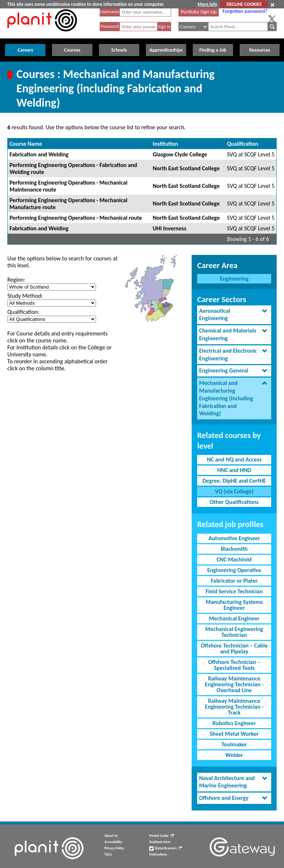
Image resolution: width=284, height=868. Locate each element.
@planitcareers (166, 848)
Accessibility (113, 842)
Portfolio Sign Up (199, 12)
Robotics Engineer (234, 723)
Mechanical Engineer (234, 618)
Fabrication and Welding (39, 154)
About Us (111, 836)
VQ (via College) (234, 491)
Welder (234, 755)
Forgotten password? (245, 11)
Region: (16, 280)
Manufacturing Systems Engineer (234, 605)
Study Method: (25, 296)
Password (109, 26)
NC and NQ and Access (234, 459)
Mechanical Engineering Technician (234, 632)
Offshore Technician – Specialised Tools (234, 665)
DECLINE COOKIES (244, 4)
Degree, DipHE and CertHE (234, 481)
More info (207, 4)
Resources (260, 50)
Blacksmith (234, 549)
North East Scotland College (186, 168)
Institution (165, 144)
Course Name (26, 144)
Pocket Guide (161, 836)
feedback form (160, 842)
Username (110, 12)
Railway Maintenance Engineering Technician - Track (234, 707)
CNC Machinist (234, 559)
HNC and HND (234, 470)
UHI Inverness (170, 228)
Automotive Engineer (234, 538)
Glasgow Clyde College (180, 154)
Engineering (234, 279)
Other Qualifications (234, 502)
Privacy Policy (114, 848)
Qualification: (23, 312)
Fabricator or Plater (234, 581)
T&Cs (108, 854)
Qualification (243, 144)
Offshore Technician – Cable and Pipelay (234, 648)
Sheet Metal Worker (234, 734)
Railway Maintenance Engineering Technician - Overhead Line (234, 684)
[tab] (234, 315)
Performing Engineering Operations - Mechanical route (76, 218)
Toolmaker (234, 744)
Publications (158, 854)
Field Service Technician (234, 591)
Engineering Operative (234, 570)
